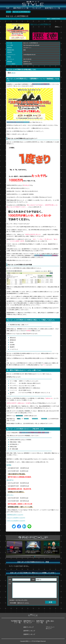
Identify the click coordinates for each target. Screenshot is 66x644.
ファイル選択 (13, 603)
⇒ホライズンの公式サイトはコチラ (16, 521)
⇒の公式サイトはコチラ (16, 518)
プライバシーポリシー (50, 628)
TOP (8, 8)
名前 (10, 580)
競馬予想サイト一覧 (52, 8)
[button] (31, 557)
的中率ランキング (29, 631)
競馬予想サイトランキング (29, 622)
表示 (13, 73)
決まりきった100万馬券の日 (41, 24)
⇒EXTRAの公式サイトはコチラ (15, 515)
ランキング (37, 8)
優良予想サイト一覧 (21, 8)
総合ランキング (29, 627)
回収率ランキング (29, 634)
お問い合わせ (50, 622)
